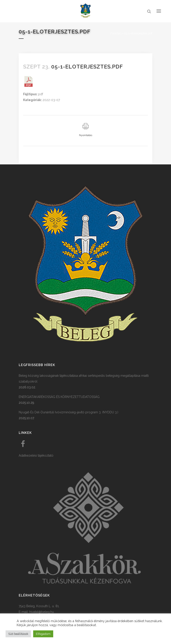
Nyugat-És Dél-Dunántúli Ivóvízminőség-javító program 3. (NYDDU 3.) (68, 412)
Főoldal (116, 33)
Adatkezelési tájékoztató (36, 456)
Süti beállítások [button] (18, 634)
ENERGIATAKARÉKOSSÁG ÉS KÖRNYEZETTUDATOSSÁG (59, 397)
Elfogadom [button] (43, 634)
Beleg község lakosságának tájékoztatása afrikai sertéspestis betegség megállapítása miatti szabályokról (84, 379)
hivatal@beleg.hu (42, 612)
